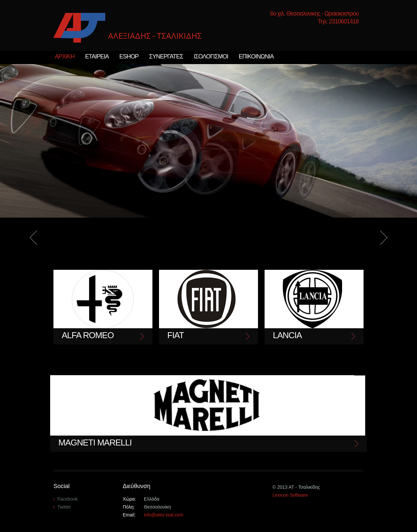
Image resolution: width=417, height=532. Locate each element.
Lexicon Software (290, 495)
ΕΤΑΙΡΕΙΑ (97, 56)
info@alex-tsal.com (163, 515)
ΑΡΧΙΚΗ (65, 56)
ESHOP (129, 56)
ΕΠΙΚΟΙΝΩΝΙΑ (256, 56)
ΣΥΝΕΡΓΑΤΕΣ (166, 56)
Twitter (64, 507)
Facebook (67, 499)
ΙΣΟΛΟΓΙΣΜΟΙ (211, 56)
